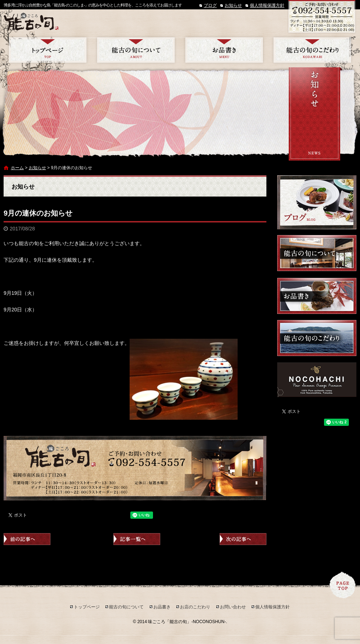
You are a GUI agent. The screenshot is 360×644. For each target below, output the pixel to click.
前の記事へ (27, 539)
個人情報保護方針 (267, 5)
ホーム (17, 168)
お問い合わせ (233, 607)
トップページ (48, 50)
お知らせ (233, 5)
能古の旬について (136, 50)
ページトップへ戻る (343, 585)
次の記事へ (243, 539)
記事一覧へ (137, 539)
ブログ (210, 5)
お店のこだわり (312, 50)
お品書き (224, 50)
